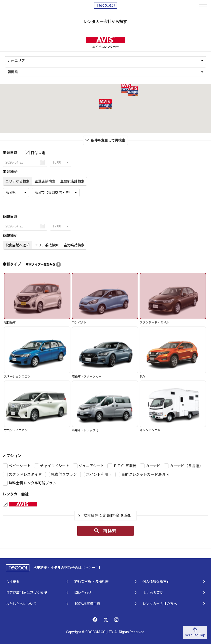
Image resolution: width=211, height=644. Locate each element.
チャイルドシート (55, 466)
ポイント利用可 (99, 475)
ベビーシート (20, 466)
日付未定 (38, 153)
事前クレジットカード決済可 (145, 475)
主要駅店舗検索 (72, 181)
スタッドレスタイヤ (25, 475)
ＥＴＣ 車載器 (125, 466)
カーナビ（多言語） (186, 466)
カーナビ (153, 466)
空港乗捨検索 (74, 245)
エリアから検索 (17, 181)
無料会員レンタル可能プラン (33, 483)
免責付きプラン (64, 475)
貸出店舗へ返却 (17, 245)
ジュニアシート (91, 466)
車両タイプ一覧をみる (43, 265)
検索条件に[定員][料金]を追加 (107, 516)
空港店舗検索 (45, 181)
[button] (126, 88)
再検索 (110, 531)
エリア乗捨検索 (47, 245)
